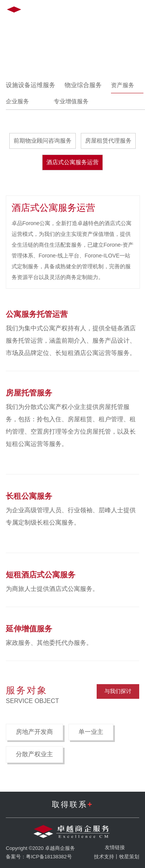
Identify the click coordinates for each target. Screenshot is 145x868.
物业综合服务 (83, 85)
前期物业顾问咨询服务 (43, 140)
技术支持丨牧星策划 (117, 857)
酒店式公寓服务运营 (72, 162)
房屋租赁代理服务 (108, 140)
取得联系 (72, 804)
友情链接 (115, 847)
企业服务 (22, 101)
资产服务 (127, 85)
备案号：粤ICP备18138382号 (39, 857)
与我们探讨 (118, 691)
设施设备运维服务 (31, 85)
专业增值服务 (76, 101)
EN (74, 11)
